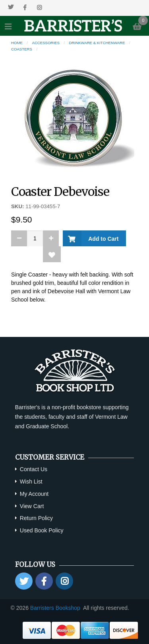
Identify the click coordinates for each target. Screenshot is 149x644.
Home (17, 43)
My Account (34, 494)
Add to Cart (102, 239)
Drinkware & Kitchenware (97, 43)
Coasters (22, 49)
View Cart (32, 506)
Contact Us (34, 469)
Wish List (31, 482)
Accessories (46, 43)
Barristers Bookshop (55, 608)
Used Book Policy (42, 530)
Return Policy (36, 518)
